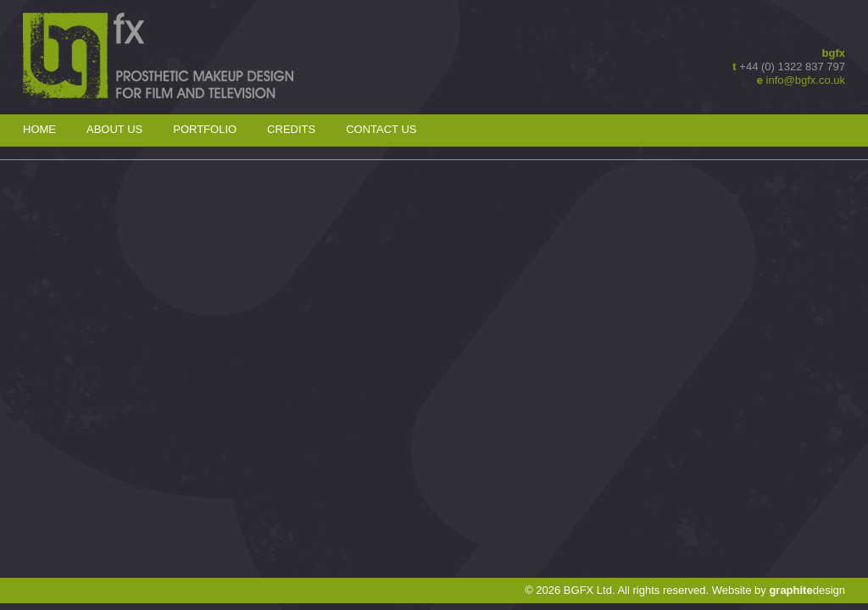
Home (39, 129)
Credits (291, 129)
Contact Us (381, 129)
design (807, 590)
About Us (114, 129)
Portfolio (205, 129)
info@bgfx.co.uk (806, 80)
